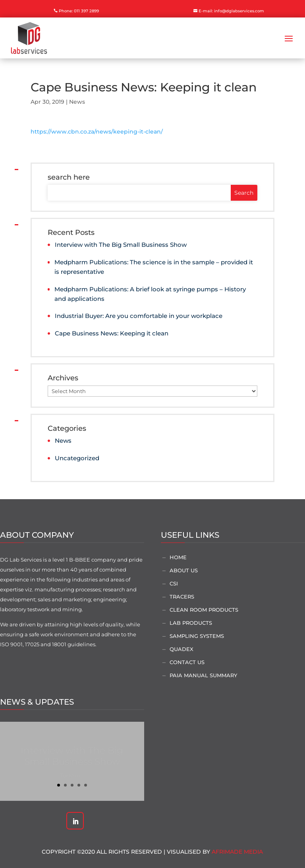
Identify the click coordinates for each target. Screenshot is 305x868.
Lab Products (191, 623)
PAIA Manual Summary (203, 675)
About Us (184, 570)
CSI (174, 583)
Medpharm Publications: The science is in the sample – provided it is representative (154, 267)
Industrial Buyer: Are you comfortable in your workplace (139, 316)
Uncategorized (77, 458)
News (77, 102)
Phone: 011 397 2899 (79, 11)
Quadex (181, 649)
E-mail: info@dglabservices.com (231, 11)
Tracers (182, 597)
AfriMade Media (237, 852)
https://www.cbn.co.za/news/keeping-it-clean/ (97, 132)
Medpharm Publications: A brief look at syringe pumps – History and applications (150, 294)
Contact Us (187, 662)
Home (178, 557)
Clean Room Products (204, 610)
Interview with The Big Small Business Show (121, 245)
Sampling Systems (197, 636)
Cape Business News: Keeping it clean (112, 333)
